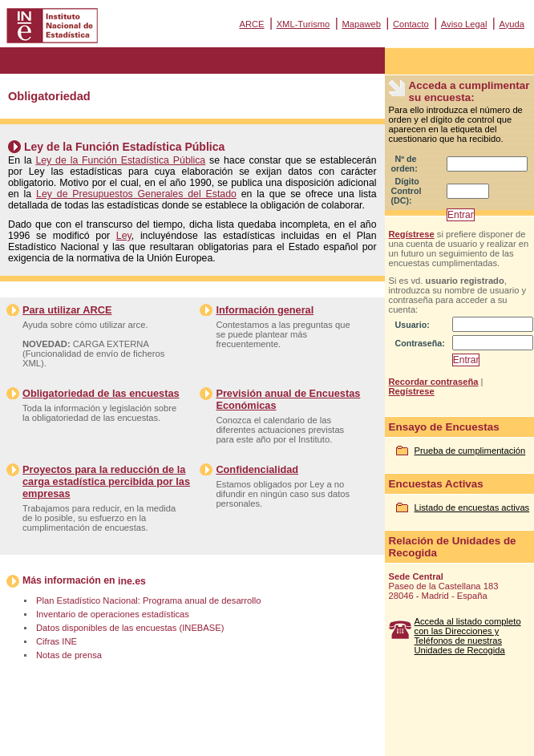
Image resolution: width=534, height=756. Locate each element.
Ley (124, 236)
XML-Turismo (303, 24)
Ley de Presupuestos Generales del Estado (136, 194)
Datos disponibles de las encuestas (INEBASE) (130, 628)
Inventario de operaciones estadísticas (113, 614)
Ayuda (512, 24)
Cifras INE (57, 641)
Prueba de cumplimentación (470, 451)
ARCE (251, 24)
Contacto (411, 24)
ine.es (132, 581)
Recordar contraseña (434, 382)
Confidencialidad (257, 469)
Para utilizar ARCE (67, 310)
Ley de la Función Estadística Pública (120, 160)
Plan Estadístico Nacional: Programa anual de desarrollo (148, 600)
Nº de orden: (405, 164)
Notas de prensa (69, 655)
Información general (265, 310)
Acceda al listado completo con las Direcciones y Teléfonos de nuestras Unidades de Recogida (468, 636)
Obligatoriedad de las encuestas (101, 393)
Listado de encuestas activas (472, 507)
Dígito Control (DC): (407, 191)
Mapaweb (361, 24)
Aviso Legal (464, 24)
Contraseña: (420, 343)
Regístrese (412, 234)
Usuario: (413, 325)
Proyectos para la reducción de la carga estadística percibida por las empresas (106, 481)
